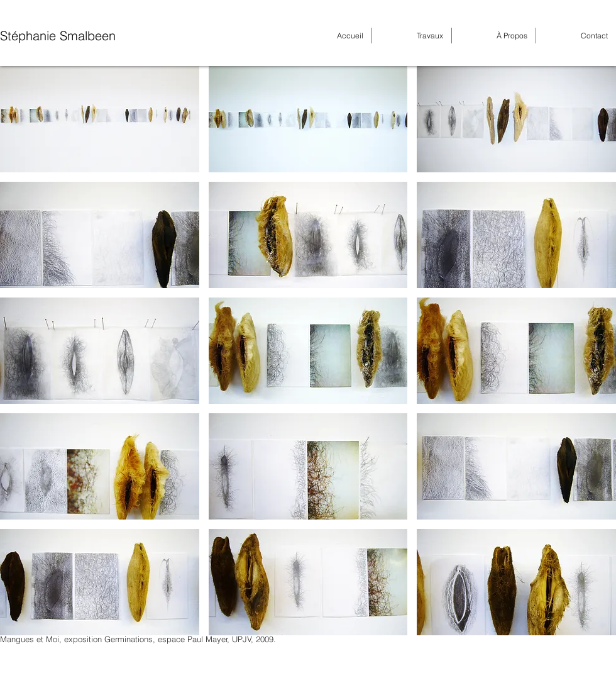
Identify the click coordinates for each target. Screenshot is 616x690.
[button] (100, 119)
